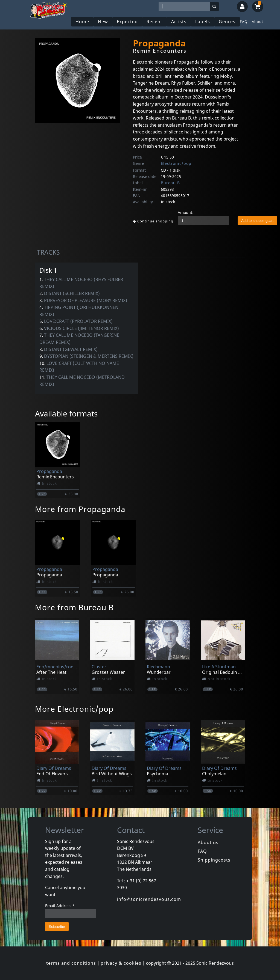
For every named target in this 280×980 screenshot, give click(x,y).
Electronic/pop (176, 163)
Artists (179, 22)
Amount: (186, 212)
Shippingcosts (214, 860)
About (258, 22)
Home (82, 22)
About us (208, 842)
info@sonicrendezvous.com (149, 899)
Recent (154, 22)
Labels (203, 22)
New (103, 22)
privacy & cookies (121, 963)
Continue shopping (153, 221)
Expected (127, 22)
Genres (227, 22)
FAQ (244, 22)
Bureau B (170, 183)
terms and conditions (71, 963)
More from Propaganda (80, 509)
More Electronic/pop (74, 709)
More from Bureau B (74, 607)
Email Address (60, 906)
